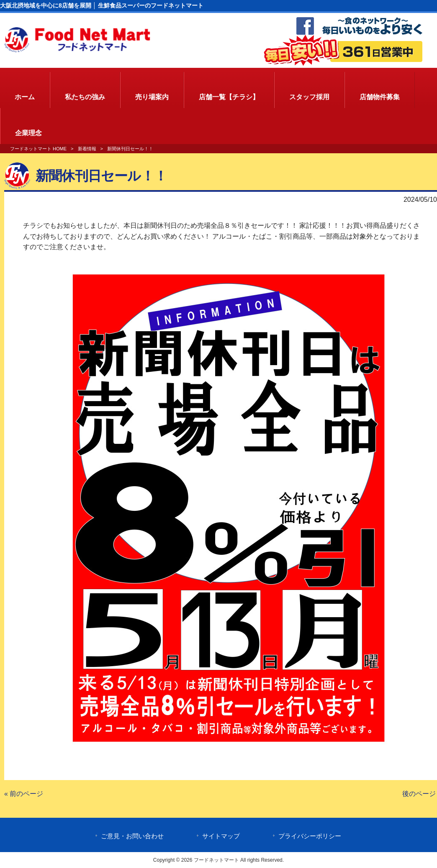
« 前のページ (24, 794)
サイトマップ (221, 836)
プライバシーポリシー (310, 836)
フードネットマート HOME (38, 149)
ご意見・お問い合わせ (132, 836)
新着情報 (87, 149)
